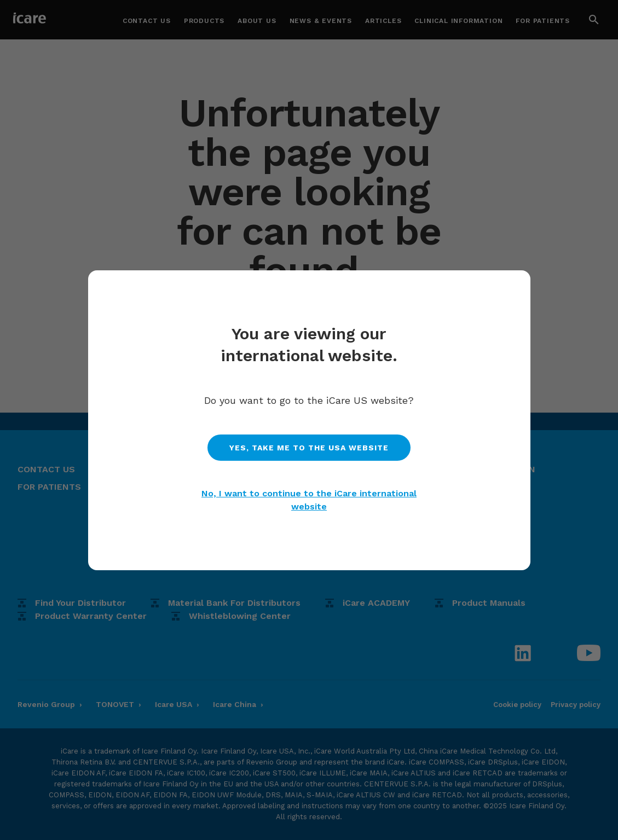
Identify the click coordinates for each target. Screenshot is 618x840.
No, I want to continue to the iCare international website (309, 500)
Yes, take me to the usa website (309, 448)
